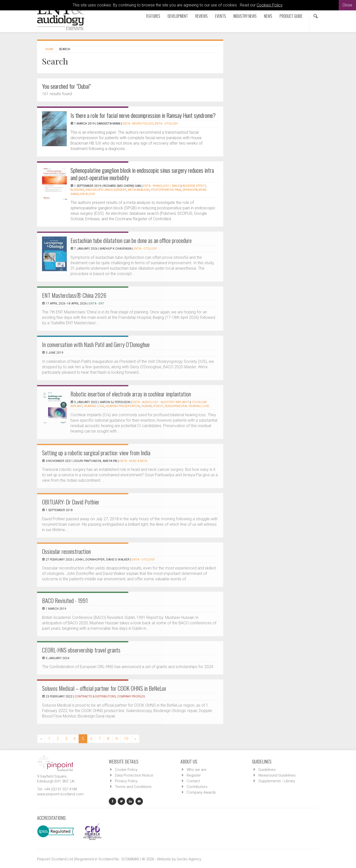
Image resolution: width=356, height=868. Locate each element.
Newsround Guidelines (277, 775)
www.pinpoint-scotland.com (60, 794)
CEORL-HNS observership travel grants (81, 650)
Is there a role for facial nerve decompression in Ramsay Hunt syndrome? (143, 115)
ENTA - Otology (166, 124)
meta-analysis (139, 190)
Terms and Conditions (133, 787)
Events (221, 16)
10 (126, 739)
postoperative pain (166, 190)
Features (153, 16)
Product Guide (291, 16)
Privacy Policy (126, 781)
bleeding (77, 190)
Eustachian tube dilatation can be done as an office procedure (131, 240)
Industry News (245, 16)
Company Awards (201, 792)
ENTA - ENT (97, 304)
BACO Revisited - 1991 (65, 600)
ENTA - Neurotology (138, 124)
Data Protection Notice (134, 775)
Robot (158, 406)
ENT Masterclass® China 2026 (74, 295)
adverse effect (194, 186)
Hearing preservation (123, 406)
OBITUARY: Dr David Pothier (71, 502)
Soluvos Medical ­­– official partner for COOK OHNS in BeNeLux (104, 688)
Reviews (201, 16)
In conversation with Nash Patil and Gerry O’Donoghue (96, 344)
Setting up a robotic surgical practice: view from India (96, 453)
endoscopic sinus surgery (106, 190)
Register (194, 775)
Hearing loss (94, 406)
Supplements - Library (277, 781)
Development (178, 16)
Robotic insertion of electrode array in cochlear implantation (131, 394)
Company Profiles (131, 696)
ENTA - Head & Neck (133, 461)
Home (49, 49)
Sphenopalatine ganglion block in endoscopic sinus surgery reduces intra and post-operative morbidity (142, 174)
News (268, 16)
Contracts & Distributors (95, 696)
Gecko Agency (189, 859)
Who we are (197, 770)
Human (147, 406)
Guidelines (267, 770)
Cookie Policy (126, 770)
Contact (193, 781)
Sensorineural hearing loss (187, 406)
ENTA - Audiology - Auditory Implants (161, 402)
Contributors (197, 787)
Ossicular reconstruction (66, 551)
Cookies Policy (269, 5)
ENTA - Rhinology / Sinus (162, 186)
